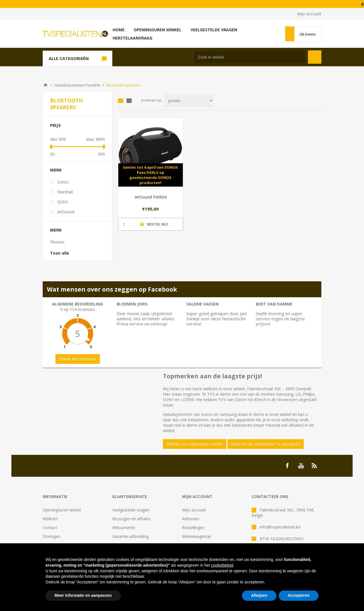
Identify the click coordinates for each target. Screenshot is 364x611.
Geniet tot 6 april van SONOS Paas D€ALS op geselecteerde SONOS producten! (150, 175)
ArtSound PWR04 (151, 197)
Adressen (191, 519)
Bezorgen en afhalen (132, 519)
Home (45, 85)
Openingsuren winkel (62, 510)
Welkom (50, 519)
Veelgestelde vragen (131, 510)
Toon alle (60, 253)
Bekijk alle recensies (78, 359)
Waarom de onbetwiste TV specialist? (266, 444)
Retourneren (124, 528)
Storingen (51, 536)
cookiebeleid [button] (222, 565)
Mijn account (194, 510)
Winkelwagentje (197, 536)
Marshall (65, 192)
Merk (56, 170)
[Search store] (250, 57)
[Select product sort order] (189, 101)
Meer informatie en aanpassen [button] (83, 595)
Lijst (129, 101)
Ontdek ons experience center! (195, 444)
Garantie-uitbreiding (130, 536)
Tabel (121, 101)
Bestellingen (193, 528)
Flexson (57, 242)
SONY (63, 202)
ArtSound (66, 212)
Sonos (63, 182)
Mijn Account (309, 14)
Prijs (55, 125)
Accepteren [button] (299, 595)
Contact (50, 528)
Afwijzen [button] (259, 595)
